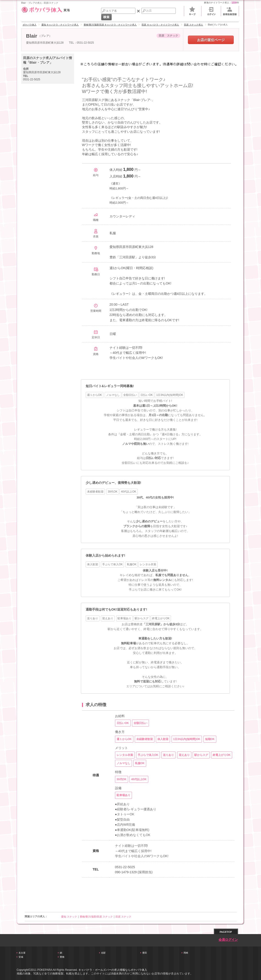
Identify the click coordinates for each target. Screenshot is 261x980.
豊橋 (62, 957)
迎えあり (108, 618)
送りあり (93, 618)
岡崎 (186, 953)
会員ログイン (228, 940)
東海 (46, 9)
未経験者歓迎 (95, 492)
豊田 (145, 953)
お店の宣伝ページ (211, 40)
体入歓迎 (93, 564)
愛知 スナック (69, 917)
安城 (21, 957)
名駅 (103, 953)
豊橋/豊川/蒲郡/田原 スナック (96, 917)
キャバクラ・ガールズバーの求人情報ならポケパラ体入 (113, 970)
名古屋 (22, 953)
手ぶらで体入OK (112, 564)
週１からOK (95, 395)
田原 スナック (123, 917)
